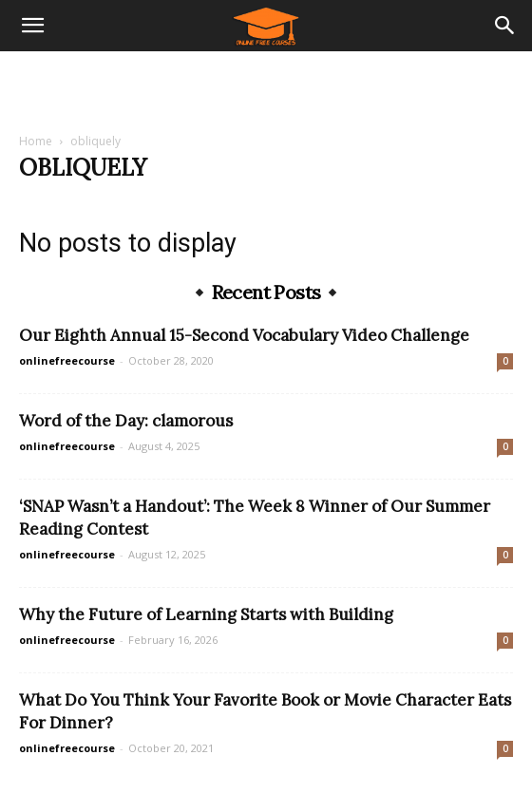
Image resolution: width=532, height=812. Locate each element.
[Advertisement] (266, 85)
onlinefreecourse (67, 360)
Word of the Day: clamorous (126, 421)
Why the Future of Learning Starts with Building (206, 614)
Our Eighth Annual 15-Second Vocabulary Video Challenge (244, 335)
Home (36, 141)
